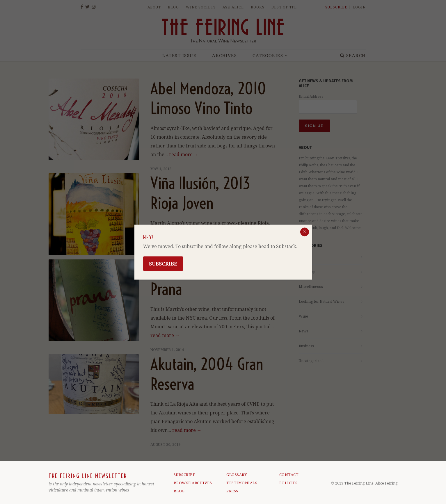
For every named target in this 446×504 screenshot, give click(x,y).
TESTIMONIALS (242, 483)
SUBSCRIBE (185, 475)
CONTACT (289, 475)
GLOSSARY (237, 475)
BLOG (179, 491)
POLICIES (288, 483)
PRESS (232, 491)
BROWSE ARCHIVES (193, 483)
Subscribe (163, 263)
